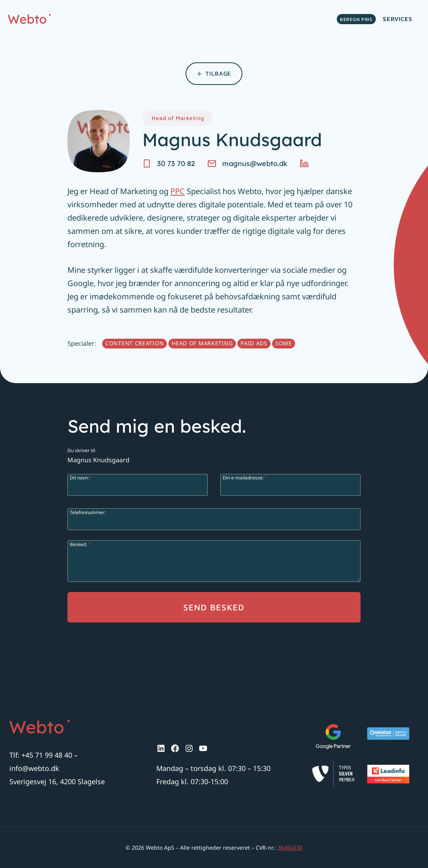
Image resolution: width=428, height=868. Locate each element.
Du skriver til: (82, 450)
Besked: (80, 544)
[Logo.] (40, 727)
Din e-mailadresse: (245, 477)
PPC (178, 191)
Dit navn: (81, 477)
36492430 (290, 848)
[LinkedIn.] (307, 164)
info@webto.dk (34, 768)
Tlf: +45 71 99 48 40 (41, 755)
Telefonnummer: (88, 512)
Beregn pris (356, 19)
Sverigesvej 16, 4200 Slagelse (57, 781)
